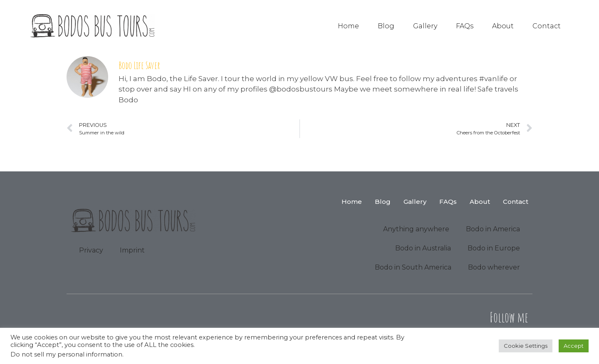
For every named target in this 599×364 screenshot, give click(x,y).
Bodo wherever (494, 267)
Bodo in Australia (423, 248)
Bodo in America (493, 229)
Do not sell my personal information (66, 354)
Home (348, 26)
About (503, 26)
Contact (547, 26)
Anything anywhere (416, 229)
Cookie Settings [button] (526, 346)
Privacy (91, 250)
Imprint (132, 250)
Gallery (425, 26)
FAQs (465, 26)
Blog (386, 26)
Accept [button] (574, 346)
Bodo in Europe (494, 248)
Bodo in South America (413, 267)
